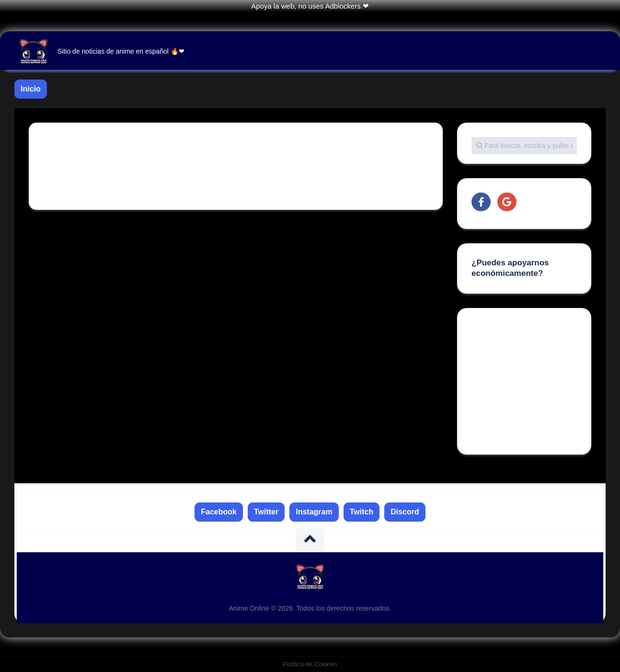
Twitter (266, 512)
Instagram (314, 512)
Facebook (219, 512)
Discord (405, 512)
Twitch (362, 512)
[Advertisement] (543, 382)
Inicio (31, 89)
